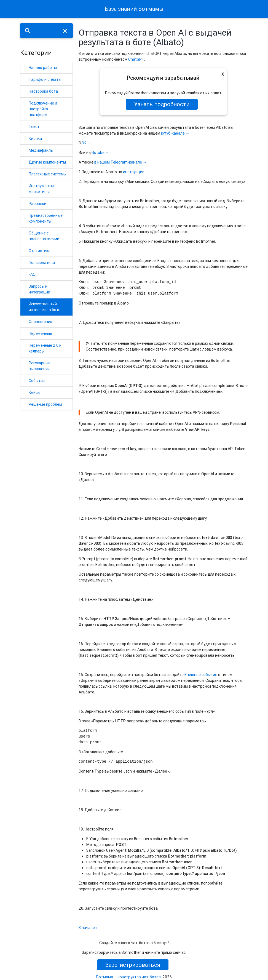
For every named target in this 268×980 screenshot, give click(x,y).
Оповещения (40, 322)
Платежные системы (48, 174)
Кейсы (34, 392)
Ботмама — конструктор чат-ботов (128, 977)
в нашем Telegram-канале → (120, 162)
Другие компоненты (47, 162)
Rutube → (100, 153)
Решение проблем (45, 404)
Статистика (40, 251)
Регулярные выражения (40, 366)
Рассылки (37, 204)
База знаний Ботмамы (134, 9)
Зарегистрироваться (133, 965)
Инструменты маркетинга (41, 189)
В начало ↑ (88, 928)
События (37, 381)
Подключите (93, 172)
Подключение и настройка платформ (43, 109)
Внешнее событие (201, 675)
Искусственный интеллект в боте (45, 307)
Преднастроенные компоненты (46, 218)
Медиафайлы (41, 150)
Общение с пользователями (44, 236)
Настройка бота (43, 91)
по (120, 172)
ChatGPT (136, 59)
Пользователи (42, 263)
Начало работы (43, 68)
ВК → (86, 143)
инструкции (134, 172)
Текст (34, 127)
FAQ (32, 274)
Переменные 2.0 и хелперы (45, 348)
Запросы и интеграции (39, 289)
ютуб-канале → (175, 133)
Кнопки (35, 138)
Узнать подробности (162, 104)
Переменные (40, 333)
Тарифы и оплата (45, 79)
